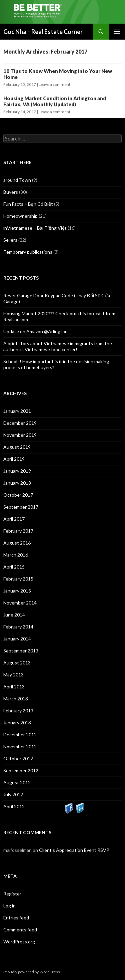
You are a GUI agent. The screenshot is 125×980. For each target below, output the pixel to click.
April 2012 (14, 806)
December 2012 (20, 735)
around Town (17, 180)
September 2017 (21, 507)
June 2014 (14, 615)
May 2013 (13, 675)
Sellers (10, 240)
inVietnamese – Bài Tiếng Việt (35, 228)
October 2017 (18, 495)
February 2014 (18, 627)
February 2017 (18, 531)
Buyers (11, 192)
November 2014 (20, 603)
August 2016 (17, 543)
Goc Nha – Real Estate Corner (43, 32)
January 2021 (17, 411)
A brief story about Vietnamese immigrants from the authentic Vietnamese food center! (58, 346)
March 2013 (16, 699)
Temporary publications (28, 252)
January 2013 (17, 723)
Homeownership (20, 216)
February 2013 (18, 711)
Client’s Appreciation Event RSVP (74, 850)
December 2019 (20, 423)
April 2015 (14, 567)
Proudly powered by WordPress (32, 972)
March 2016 (16, 555)
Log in (9, 906)
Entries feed (16, 918)
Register (12, 894)
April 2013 (14, 687)
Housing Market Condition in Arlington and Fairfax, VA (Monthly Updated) (55, 101)
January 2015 (17, 591)
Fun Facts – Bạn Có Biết (28, 204)
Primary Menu (117, 32)
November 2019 (20, 435)
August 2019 (17, 447)
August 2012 (17, 782)
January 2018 (17, 483)
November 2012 (20, 746)
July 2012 (13, 794)
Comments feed (20, 930)
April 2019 (14, 459)
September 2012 (21, 770)
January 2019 (17, 471)
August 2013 (17, 663)
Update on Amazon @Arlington (35, 331)
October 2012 (18, 758)
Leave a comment (54, 84)
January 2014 (17, 639)
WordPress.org (19, 942)
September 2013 (21, 651)
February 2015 (18, 579)
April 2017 (14, 519)
